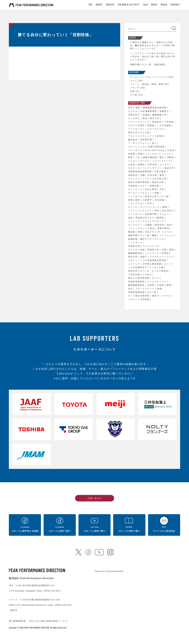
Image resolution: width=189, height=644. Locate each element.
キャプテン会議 (137, 250)
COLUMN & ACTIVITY (129, 5)
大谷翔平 (160, 136)
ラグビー (165, 214)
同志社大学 (158, 182)
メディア (135, 88)
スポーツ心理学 (137, 125)
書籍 (155, 235)
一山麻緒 (148, 225)
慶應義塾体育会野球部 (155, 108)
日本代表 (153, 164)
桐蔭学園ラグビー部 (139, 235)
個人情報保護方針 (18, 621)
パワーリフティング (139, 122)
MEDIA (164, 5)
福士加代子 (169, 211)
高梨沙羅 (155, 186)
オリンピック (136, 189)
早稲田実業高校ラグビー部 (143, 292)
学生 (131, 289)
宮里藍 (132, 154)
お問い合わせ (95, 498)
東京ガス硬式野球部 (139, 278)
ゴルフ (132, 168)
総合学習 (160, 225)
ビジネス (165, 164)
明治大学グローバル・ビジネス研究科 (149, 271)
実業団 (166, 253)
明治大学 (133, 257)
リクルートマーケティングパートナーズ (150, 161)
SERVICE (110, 5)
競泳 (145, 118)
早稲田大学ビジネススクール (144, 246)
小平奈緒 (169, 122)
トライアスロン (137, 203)
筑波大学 (170, 168)
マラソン (158, 168)
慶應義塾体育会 (137, 285)
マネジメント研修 (150, 193)
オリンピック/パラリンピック (144, 207)
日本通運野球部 (149, 111)
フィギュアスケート (139, 143)
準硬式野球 (164, 228)
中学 (150, 203)
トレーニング (167, 235)
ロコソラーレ (136, 179)
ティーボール (136, 214)
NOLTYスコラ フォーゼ (158, 232)
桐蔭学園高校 (150, 157)
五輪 (143, 175)
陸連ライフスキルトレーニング (155, 154)
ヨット (168, 264)
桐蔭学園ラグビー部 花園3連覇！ (149, 64)
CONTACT (175, 5)
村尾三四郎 (134, 200)
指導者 (151, 125)
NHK (157, 211)
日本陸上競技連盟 (153, 264)
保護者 (171, 157)
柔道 (172, 250)
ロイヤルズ (134, 225)
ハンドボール (136, 196)
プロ (138, 157)
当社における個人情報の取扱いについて (49, 621)
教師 (165, 207)
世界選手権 (147, 140)
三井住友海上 (136, 274)
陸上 (155, 143)
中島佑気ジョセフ (138, 186)
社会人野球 (151, 189)
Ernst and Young (155, 150)
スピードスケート (145, 289)
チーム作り (134, 118)
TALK (145, 5)
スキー (142, 228)
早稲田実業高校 (137, 282)
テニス (156, 278)
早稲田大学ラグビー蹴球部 (150, 218)
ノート (132, 228)
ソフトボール (136, 243)
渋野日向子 (134, 115)
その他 (134, 95)
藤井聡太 (133, 140)
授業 (141, 232)
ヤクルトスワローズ (154, 221)
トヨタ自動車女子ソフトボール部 (146, 267)
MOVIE (154, 5)
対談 (133, 91)
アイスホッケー (137, 129)
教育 (163, 175)
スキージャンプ (137, 147)
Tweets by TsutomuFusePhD (109, 571)
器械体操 (133, 239)
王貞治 (171, 150)
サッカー (133, 193)
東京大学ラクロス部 (139, 132)
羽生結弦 (157, 122)
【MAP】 (13, 610)
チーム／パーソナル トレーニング (148, 77)
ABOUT (99, 5)
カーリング (144, 168)
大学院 (151, 285)
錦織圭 (142, 164)
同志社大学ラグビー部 (157, 196)
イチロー (133, 299)
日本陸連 (160, 200)
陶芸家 (132, 232)
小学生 (152, 228)
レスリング (134, 264)
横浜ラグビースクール (153, 239)
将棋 (138, 108)
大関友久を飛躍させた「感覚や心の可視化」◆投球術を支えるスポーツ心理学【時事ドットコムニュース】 (153, 45)
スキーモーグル (156, 129)
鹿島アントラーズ (162, 296)
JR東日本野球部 (156, 147)
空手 (131, 108)
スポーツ (133, 260)
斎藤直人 (165, 111)
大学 (162, 189)
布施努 (147, 115)
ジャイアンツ (153, 253)
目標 (165, 250)
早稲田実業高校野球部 (140, 172)
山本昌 (132, 164)
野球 (131, 157)
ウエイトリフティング (140, 136)
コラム (134, 81)
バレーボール (136, 150)
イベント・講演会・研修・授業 (147, 84)
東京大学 (155, 118)
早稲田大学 (154, 250)
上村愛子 (148, 200)
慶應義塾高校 (136, 253)
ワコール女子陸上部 (156, 179)
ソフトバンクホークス (140, 211)
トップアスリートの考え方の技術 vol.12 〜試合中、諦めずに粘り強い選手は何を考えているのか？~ (153, 56)
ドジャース (134, 221)
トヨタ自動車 (165, 125)
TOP (90, 5)
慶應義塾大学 (160, 115)
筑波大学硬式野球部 (139, 182)
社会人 (149, 274)
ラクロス (133, 111)
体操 (160, 289)
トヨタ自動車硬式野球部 (154, 260)
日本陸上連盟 (165, 285)
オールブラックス (157, 282)
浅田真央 (133, 175)
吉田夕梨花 (161, 172)
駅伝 (163, 157)
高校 (131, 218)
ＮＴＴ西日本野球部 (139, 296)
